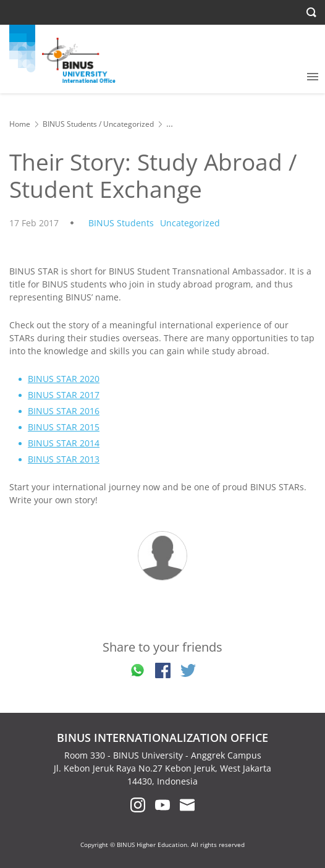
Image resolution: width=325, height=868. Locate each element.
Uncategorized (129, 124)
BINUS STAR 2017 (64, 395)
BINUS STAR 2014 (64, 443)
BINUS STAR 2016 (64, 411)
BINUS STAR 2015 (64, 427)
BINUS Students (70, 124)
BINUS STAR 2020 (64, 379)
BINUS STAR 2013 (64, 459)
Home (20, 124)
